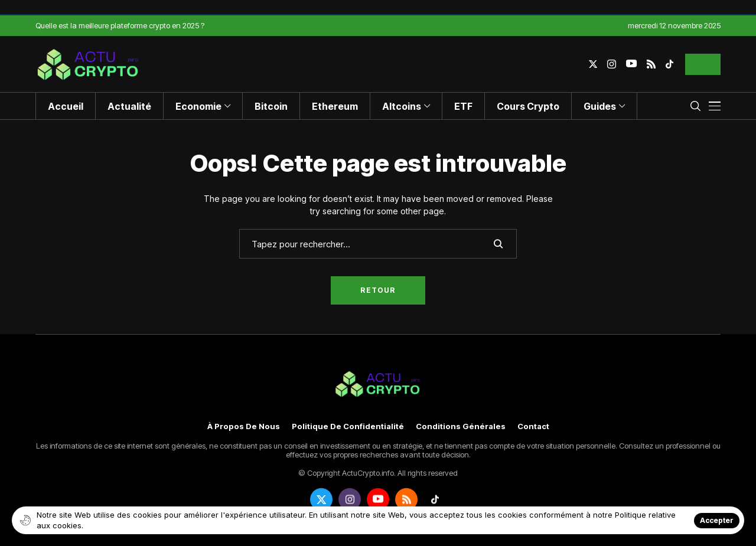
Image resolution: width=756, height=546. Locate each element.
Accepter (717, 520)
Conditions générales (461, 426)
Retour (378, 290)
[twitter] (593, 64)
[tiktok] (669, 64)
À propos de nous (244, 426)
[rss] (651, 64)
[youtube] (631, 64)
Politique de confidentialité (348, 426)
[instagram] (612, 64)
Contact (533, 426)
